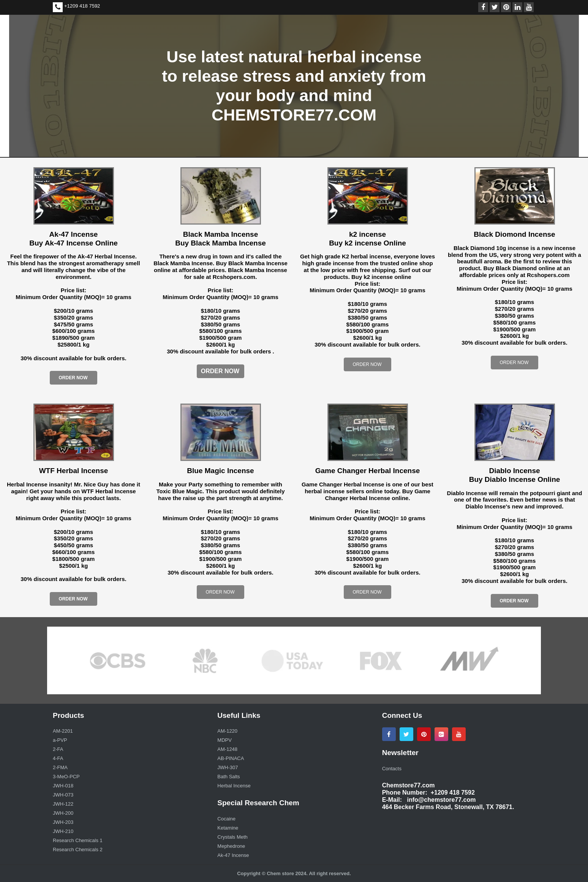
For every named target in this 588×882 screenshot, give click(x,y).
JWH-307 (228, 767)
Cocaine (226, 819)
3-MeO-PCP (66, 777)
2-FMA (60, 767)
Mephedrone (231, 846)
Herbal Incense (234, 786)
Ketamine (228, 828)
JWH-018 (63, 786)
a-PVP (60, 740)
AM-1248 (227, 749)
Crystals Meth (232, 837)
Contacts (392, 769)
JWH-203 (63, 822)
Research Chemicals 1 (78, 840)
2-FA (58, 749)
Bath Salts (228, 777)
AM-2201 (63, 731)
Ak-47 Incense (233, 855)
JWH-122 (63, 804)
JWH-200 (63, 813)
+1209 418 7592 (82, 6)
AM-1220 (227, 731)
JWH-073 (63, 795)
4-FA (58, 758)
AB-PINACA (231, 758)
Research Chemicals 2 (78, 850)
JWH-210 (63, 831)
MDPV (224, 740)
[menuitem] (129, 732)
